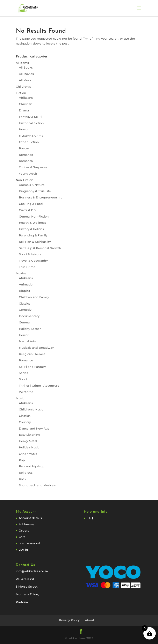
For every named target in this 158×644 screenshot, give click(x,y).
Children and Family (34, 297)
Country (25, 422)
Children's (23, 87)
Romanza (26, 161)
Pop (22, 460)
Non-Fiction (25, 180)
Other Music (28, 454)
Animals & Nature (32, 185)
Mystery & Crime (31, 136)
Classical (25, 416)
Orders (24, 531)
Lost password (29, 543)
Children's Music (31, 409)
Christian (26, 104)
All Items (22, 63)
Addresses (26, 524)
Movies (21, 273)
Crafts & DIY (28, 210)
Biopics (24, 291)
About (90, 620)
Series (23, 373)
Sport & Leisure (30, 254)
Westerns (26, 392)
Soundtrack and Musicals (37, 485)
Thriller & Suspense (33, 167)
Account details (30, 518)
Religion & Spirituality (35, 242)
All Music (25, 80)
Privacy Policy (69, 620)
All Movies (26, 74)
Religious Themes (32, 354)
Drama (24, 110)
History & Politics (31, 229)
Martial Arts (27, 341)
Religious (26, 473)
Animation (27, 284)
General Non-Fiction (34, 217)
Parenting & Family (33, 235)
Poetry (24, 148)
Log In (23, 550)
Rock (23, 479)
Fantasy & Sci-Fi (31, 117)
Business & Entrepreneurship (41, 197)
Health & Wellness (32, 223)
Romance (26, 155)
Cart (22, 537)
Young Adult (28, 174)
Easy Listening (30, 435)
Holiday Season (30, 329)
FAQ (90, 518)
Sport (23, 379)
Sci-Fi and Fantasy (32, 367)
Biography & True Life (35, 191)
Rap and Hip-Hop (32, 466)
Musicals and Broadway (36, 348)
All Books (26, 68)
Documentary (29, 316)
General (25, 322)
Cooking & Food (31, 204)
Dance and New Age (34, 429)
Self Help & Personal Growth (40, 248)
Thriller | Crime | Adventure (39, 386)
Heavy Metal (28, 441)
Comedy (25, 310)
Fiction (21, 93)
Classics (25, 304)
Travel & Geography (33, 261)
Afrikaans (26, 98)
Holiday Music (29, 447)
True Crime (27, 267)
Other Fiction (29, 142)
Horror (24, 129)
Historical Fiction (31, 123)
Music (20, 398)
